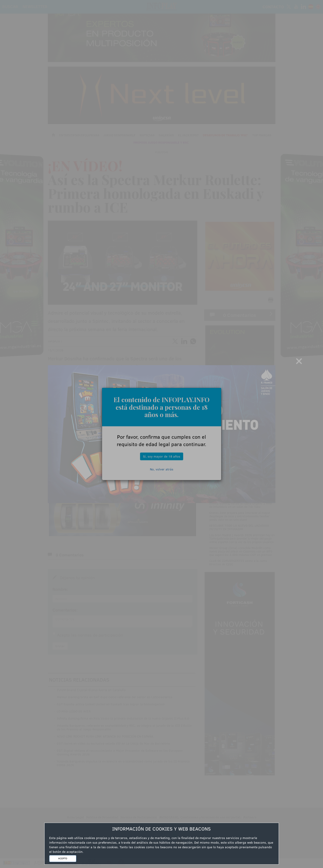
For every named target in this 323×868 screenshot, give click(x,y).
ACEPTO (63, 858)
